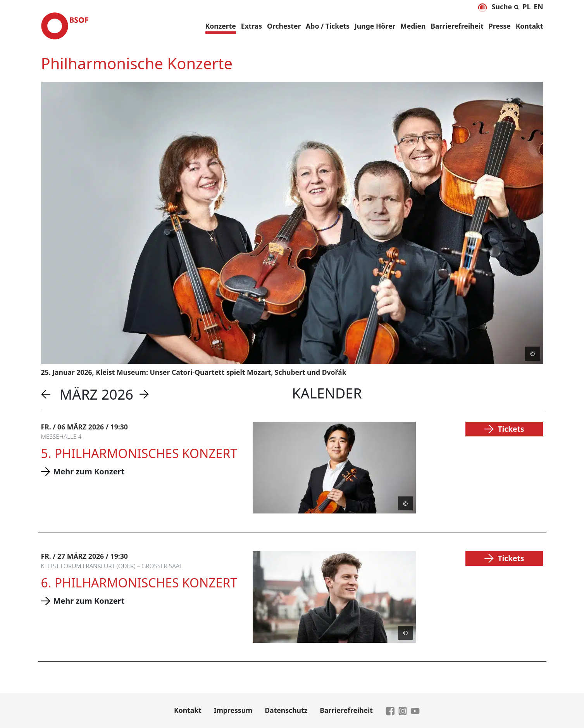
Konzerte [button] (221, 26)
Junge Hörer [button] (375, 26)
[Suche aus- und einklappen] (506, 5)
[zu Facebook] (390, 710)
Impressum (233, 710)
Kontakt (530, 26)
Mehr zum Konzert (89, 471)
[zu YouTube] (415, 710)
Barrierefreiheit (457, 26)
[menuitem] (527, 7)
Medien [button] (413, 26)
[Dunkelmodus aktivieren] (482, 8)
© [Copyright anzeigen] (532, 354)
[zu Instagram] (403, 710)
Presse (500, 26)
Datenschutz (286, 710)
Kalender (327, 393)
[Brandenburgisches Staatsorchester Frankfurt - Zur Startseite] (65, 26)
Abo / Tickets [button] (328, 26)
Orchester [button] (284, 26)
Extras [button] (252, 26)
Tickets (511, 429)
